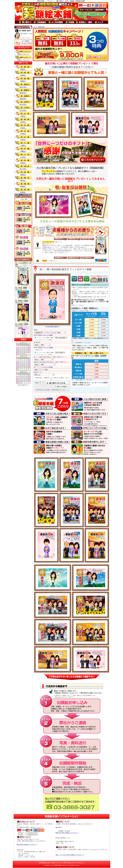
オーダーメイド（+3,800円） (44, 355)
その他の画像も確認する (52, 327)
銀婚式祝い (23, 91)
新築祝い (23, 190)
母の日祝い (23, 102)
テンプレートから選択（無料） (45, 338)
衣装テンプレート (23, 58)
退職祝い (23, 79)
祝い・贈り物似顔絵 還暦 (27, 242)
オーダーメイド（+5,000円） (44, 340)
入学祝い (23, 155)
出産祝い (23, 138)
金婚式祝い (23, 97)
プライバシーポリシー (78, 863)
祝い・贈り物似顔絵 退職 (27, 254)
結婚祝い (23, 73)
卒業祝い (23, 161)
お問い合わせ (67, 863)
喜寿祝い (23, 120)
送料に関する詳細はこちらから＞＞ (27, 844)
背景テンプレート (23, 52)
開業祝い (23, 184)
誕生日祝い (23, 85)
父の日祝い (23, 108)
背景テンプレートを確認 (45, 335)
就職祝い (23, 173)
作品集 (71, 22)
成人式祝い (23, 167)
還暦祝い (23, 67)
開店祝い (23, 179)
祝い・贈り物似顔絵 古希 (27, 231)
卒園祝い (23, 149)
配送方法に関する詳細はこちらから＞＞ (67, 833)
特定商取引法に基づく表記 (47, 863)
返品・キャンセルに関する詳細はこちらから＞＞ (70, 855)
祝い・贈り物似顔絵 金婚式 (27, 220)
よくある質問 (57, 22)
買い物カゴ (27, 22)
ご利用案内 (41, 22)
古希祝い (23, 114)
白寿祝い (23, 132)
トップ (101, 22)
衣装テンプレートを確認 (45, 347)
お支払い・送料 (85, 22)
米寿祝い (23, 126)
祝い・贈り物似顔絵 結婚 (27, 208)
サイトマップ (59, 863)
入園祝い (23, 143)
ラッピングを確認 (47, 367)
